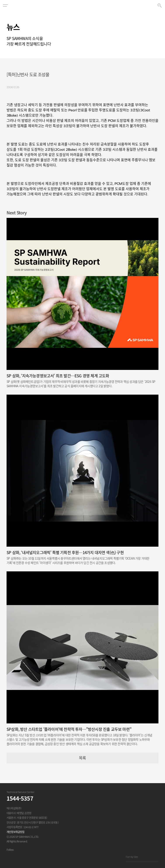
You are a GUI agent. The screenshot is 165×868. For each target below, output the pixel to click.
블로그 (30, 857)
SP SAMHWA (83, 5)
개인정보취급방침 (16, 832)
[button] (5, 5)
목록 (82, 758)
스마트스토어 (41, 857)
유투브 (20, 857)
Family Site (142, 857)
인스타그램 (9, 857)
